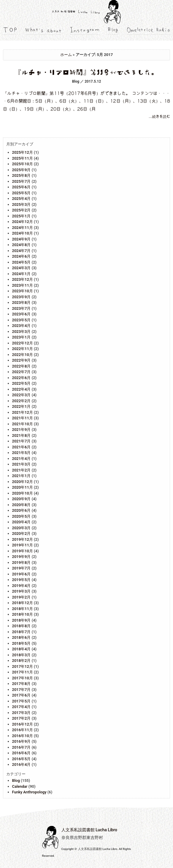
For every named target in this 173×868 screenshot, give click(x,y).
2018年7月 (22, 632)
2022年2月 (22, 401)
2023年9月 (22, 297)
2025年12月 (23, 152)
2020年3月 (22, 528)
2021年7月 (22, 441)
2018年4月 (22, 649)
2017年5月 (22, 701)
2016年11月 (23, 730)
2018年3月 (22, 655)
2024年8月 (22, 245)
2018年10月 (23, 614)
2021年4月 (22, 459)
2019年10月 (23, 551)
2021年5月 (22, 453)
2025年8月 (22, 175)
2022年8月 (22, 366)
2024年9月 (22, 239)
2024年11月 (23, 228)
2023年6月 (22, 314)
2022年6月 (22, 378)
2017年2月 (22, 718)
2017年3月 (22, 713)
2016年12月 (23, 724)
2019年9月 (22, 557)
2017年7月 (22, 690)
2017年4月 (22, 707)
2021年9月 (22, 430)
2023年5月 (22, 320)
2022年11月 (23, 349)
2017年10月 (23, 678)
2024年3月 (22, 268)
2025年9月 (22, 170)
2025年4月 (22, 199)
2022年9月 (22, 360)
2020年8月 (22, 505)
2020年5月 (22, 516)
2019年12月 (23, 539)
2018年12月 (23, 603)
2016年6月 (22, 753)
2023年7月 (22, 308)
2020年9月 (22, 499)
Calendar (20, 786)
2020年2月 (22, 534)
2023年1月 (22, 337)
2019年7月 (22, 568)
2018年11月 (23, 609)
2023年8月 (22, 303)
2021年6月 (22, 447)
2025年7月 (22, 181)
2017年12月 (23, 666)
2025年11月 (23, 158)
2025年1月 (22, 216)
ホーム (66, 55)
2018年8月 (22, 626)
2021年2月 (22, 470)
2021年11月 (23, 418)
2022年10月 (23, 355)
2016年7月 (22, 747)
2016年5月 (22, 759)
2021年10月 (23, 424)
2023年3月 (22, 332)
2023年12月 (23, 279)
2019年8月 (22, 563)
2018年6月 (22, 637)
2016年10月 (23, 736)
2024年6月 (22, 256)
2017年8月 (22, 684)
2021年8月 (22, 435)
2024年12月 (23, 222)
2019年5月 (22, 580)
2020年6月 (22, 510)
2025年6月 (22, 187)
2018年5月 (22, 643)
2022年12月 (23, 343)
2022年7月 (22, 372)
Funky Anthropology (29, 792)
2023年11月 (23, 285)
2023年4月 (22, 326)
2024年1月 (22, 274)
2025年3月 (22, 204)
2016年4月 (22, 764)
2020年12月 (23, 482)
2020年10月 (23, 493)
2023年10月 (23, 291)
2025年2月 (22, 210)
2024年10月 (23, 233)
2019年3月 (22, 591)
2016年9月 (22, 741)
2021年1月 (22, 476)
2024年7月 (22, 251)
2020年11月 (23, 487)
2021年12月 (23, 412)
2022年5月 (22, 383)
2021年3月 (22, 464)
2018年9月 (22, 620)
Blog (16, 780)
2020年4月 (22, 522)
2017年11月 (23, 672)
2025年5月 (22, 193)
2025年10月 (23, 164)
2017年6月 (22, 695)
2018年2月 (22, 661)
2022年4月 (22, 389)
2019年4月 (22, 586)
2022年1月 (22, 406)
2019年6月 (22, 574)
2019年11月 (23, 545)
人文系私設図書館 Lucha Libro (89, 830)
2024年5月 (22, 262)
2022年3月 (22, 395)
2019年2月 (22, 597)
